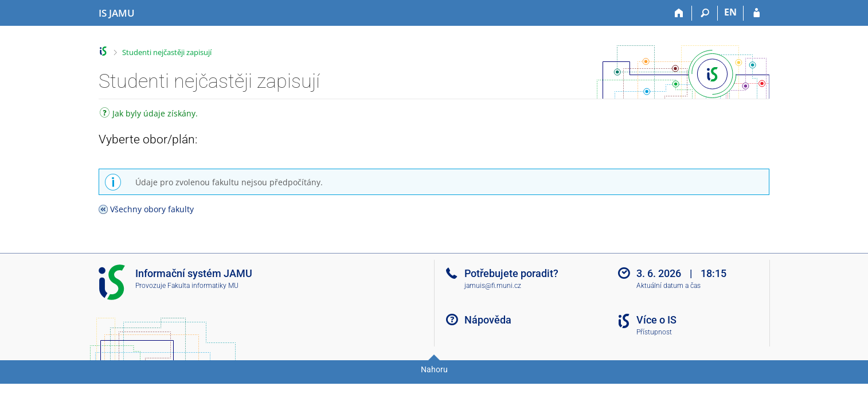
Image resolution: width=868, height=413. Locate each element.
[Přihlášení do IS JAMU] (756, 13)
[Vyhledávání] (705, 13)
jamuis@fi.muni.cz (493, 286)
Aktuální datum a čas (668, 286)
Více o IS (656, 320)
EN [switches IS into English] (730, 12)
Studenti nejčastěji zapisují (167, 52)
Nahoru (434, 369)
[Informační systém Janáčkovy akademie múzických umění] (117, 13)
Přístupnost (654, 332)
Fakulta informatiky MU (203, 286)
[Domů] (679, 13)
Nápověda (488, 320)
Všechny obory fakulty (152, 209)
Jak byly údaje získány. (149, 114)
